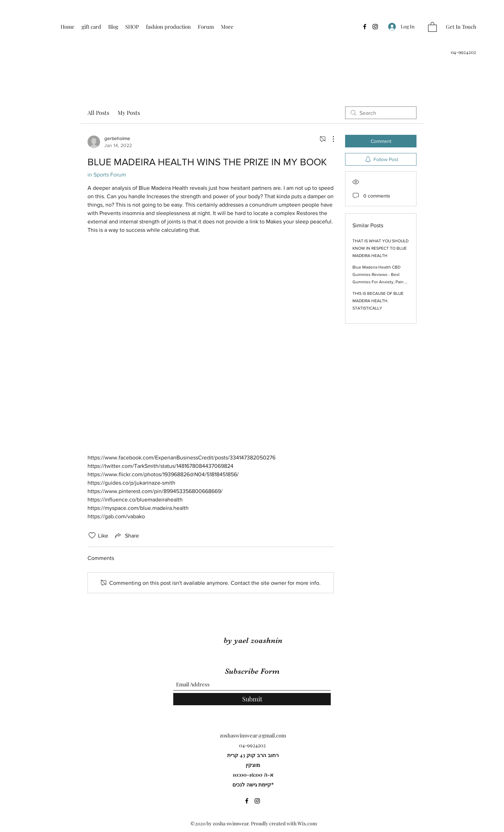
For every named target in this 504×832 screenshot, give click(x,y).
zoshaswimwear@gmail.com (253, 735)
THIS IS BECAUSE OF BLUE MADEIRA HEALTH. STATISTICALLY (378, 301)
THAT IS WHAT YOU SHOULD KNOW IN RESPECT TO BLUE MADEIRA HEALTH (380, 248)
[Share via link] (126, 535)
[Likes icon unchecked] (92, 535)
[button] (432, 27)
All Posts (98, 113)
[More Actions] (330, 139)
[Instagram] (375, 27)
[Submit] (252, 699)
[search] (381, 113)
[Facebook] (365, 27)
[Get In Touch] (461, 27)
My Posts (129, 113)
